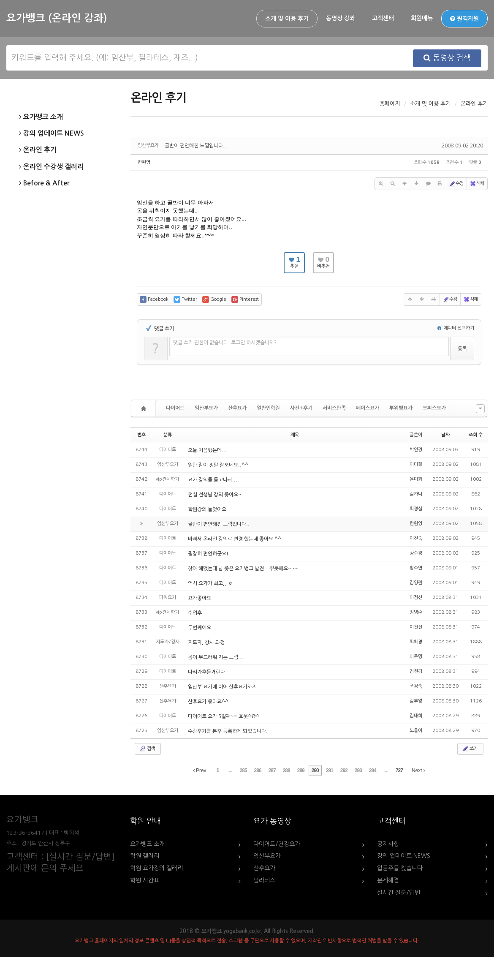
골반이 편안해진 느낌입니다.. (195, 146)
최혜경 (416, 642)
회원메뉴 (422, 18)
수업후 (195, 613)
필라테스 (264, 880)
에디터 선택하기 (456, 328)
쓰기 (470, 749)
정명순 (416, 612)
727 (399, 770)
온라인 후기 (38, 150)
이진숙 (416, 538)
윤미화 (416, 479)
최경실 (416, 509)
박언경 (416, 450)
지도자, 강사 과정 (206, 642)
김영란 (416, 583)
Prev (200, 770)
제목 (295, 435)
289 (301, 770)
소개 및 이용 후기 (287, 19)
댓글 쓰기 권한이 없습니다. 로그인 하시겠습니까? (225, 343)
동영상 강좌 (341, 18)
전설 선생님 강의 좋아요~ (215, 495)
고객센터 (383, 18)
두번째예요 (199, 628)
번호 (141, 435)
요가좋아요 (199, 598)
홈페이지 (390, 104)
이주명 (416, 657)
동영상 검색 (447, 58)
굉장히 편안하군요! (208, 554)
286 (258, 770)
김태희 (416, 716)
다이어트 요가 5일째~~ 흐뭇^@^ (224, 716)
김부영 (416, 701)
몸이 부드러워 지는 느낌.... (216, 657)
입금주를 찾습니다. (401, 868)
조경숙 (416, 686)
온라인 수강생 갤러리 (51, 167)
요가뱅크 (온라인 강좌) (57, 18)
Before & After (44, 183)
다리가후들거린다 (206, 672)
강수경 (416, 553)
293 (358, 770)
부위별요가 (401, 408)
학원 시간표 (145, 880)
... (230, 770)
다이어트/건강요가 (277, 844)
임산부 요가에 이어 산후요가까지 (222, 687)
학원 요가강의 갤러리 (156, 868)
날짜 (445, 435)
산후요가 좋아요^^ (208, 702)
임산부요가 (206, 408)
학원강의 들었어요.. (209, 509)
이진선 (416, 627)
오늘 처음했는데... (207, 450)
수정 (456, 184)
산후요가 (237, 408)
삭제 (477, 184)
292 (344, 770)
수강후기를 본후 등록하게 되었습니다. (228, 731)
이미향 (416, 464)
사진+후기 (301, 408)
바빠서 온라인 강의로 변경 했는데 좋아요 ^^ (235, 539)
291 (330, 770)
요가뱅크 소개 (41, 117)
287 (272, 770)
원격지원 (464, 19)
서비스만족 (334, 408)
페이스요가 (368, 408)
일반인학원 (268, 408)
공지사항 (388, 844)
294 (373, 770)
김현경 (416, 671)
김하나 (416, 494)
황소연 (416, 568)
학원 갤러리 (145, 856)
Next (418, 770)
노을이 (416, 731)
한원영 (144, 162)
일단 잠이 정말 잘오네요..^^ (218, 465)
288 (286, 770)
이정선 (416, 598)
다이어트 (175, 408)
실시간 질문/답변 (399, 893)
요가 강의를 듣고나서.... (213, 480)
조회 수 (476, 435)
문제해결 (388, 880)
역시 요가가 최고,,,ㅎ (210, 583)
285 (243, 770)
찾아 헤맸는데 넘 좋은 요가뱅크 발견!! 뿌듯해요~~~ (243, 569)
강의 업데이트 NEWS (52, 133)
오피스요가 (434, 408)
